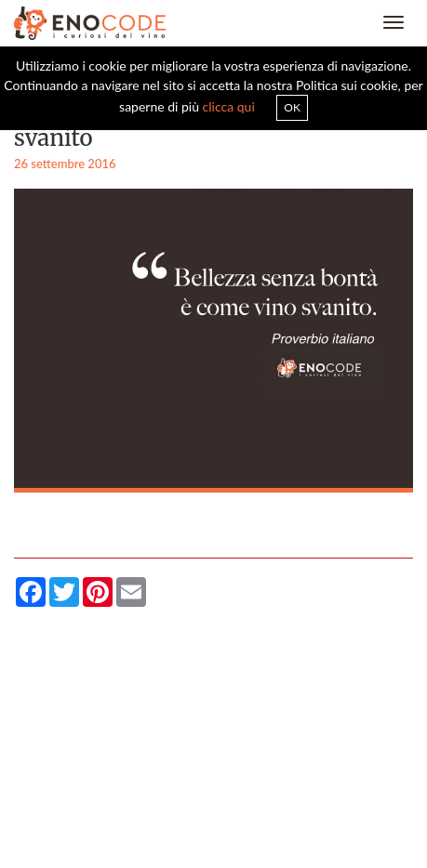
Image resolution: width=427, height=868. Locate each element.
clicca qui (229, 106)
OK (292, 107)
